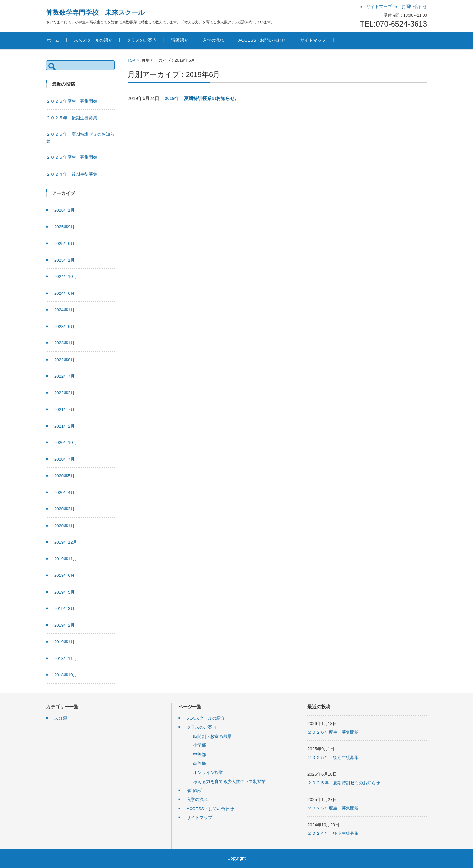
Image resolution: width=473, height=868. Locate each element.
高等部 (200, 763)
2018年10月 (66, 675)
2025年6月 (64, 243)
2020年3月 (64, 509)
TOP (131, 60)
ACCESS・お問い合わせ (269, 40)
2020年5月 (64, 476)
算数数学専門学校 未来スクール (95, 12)
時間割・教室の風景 (212, 736)
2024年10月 (66, 277)
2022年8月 (64, 360)
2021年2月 (64, 426)
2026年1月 (64, 210)
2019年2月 (64, 625)
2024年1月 (64, 310)
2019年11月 (66, 559)
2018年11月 (66, 658)
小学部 (200, 745)
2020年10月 (66, 443)
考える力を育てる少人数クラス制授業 (229, 781)
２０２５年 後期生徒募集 (72, 118)
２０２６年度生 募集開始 (72, 101)
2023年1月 (64, 343)
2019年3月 (64, 609)
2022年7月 (64, 376)
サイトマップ (320, 40)
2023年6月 (64, 327)
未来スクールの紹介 (100, 40)
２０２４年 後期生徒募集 (72, 174)
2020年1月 (64, 526)
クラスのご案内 (148, 40)
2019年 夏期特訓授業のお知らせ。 (202, 98)
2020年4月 (64, 493)
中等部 (200, 754)
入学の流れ (220, 40)
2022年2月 (64, 393)
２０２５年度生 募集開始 (72, 157)
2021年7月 (64, 409)
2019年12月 (66, 542)
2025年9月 (64, 227)
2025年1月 (64, 260)
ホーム (60, 40)
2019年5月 (64, 592)
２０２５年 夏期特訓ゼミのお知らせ (344, 783)
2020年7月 (64, 459)
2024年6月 (64, 293)
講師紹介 (186, 40)
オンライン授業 (208, 773)
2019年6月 (64, 575)
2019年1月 (64, 642)
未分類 (61, 718)
